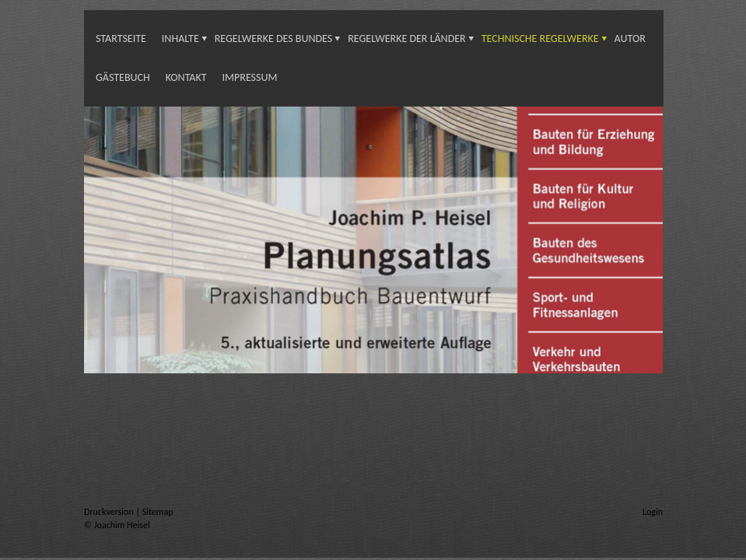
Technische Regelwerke (540, 38)
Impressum (250, 77)
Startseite (121, 38)
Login (653, 512)
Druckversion (110, 512)
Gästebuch (123, 77)
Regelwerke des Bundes (273, 38)
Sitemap (158, 512)
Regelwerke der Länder (406, 38)
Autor (630, 38)
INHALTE (180, 38)
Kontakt (186, 77)
